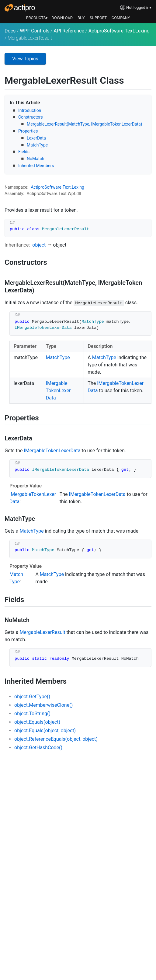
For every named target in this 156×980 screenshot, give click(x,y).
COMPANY (121, 18)
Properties (28, 131)
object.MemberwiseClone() (43, 705)
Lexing (78, 187)
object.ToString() (32, 714)
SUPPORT (98, 18)
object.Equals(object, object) (45, 731)
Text (67, 187)
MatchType (37, 145)
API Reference (69, 31)
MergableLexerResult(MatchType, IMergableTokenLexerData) (84, 124)
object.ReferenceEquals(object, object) (56, 739)
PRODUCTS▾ (37, 18)
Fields (24, 152)
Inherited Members (36, 166)
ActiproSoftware (46, 187)
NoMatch (35, 159)
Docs (10, 31)
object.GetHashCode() (38, 748)
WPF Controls (35, 31)
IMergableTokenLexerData (58, 391)
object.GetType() (32, 697)
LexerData (36, 138)
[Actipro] (20, 8)
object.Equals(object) (37, 722)
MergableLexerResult (43, 632)
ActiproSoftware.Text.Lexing (119, 31)
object (39, 245)
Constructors (31, 117)
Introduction (30, 110)
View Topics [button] (25, 59)
